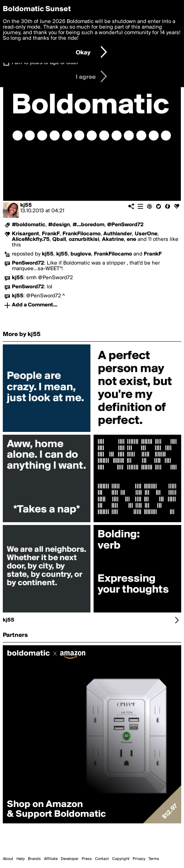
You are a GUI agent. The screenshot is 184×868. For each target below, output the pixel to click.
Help (21, 859)
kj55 (26, 205)
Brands (34, 859)
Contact (102, 859)
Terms (154, 859)
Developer (70, 859)
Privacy (139, 859)
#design (59, 225)
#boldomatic (29, 225)
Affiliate (51, 859)
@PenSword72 (125, 225)
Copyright (121, 859)
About (8, 859)
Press (87, 859)
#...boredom (89, 225)
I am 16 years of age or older (45, 63)
